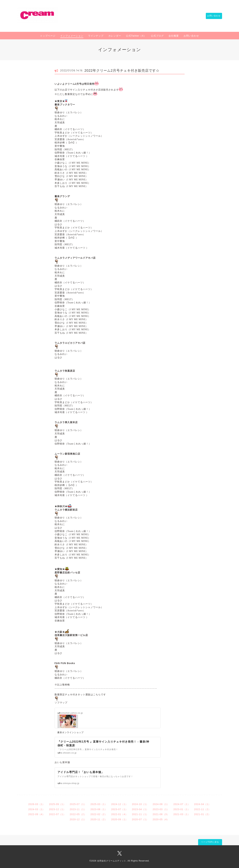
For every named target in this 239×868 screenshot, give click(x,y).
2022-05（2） (78, 814)
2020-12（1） (78, 819)
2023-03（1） (161, 809)
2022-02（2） (99, 814)
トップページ (48, 36)
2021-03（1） (182, 814)
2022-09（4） (37, 814)
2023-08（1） (99, 809)
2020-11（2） (99, 819)
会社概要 (174, 36)
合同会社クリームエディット (112, 861)
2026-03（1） (37, 804)
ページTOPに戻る (210, 842)
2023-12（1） (57, 809)
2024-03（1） (37, 809)
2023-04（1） (140, 809)
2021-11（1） (140, 814)
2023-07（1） (119, 809)
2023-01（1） (182, 809)
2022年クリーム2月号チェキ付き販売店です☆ (122, 70)
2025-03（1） (99, 804)
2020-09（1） (119, 819)
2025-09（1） (57, 804)
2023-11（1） (78, 809)
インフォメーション (72, 36)
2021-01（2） (202, 814)
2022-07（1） (57, 814)
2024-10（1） (140, 804)
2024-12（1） (119, 804)
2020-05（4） (161, 819)
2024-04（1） (202, 804)
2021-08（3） (161, 814)
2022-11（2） (202, 809)
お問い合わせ (212, 16)
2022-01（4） (119, 814)
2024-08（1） (161, 804)
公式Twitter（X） (136, 36)
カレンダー (115, 36)
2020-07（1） (140, 819)
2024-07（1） (182, 804)
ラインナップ (96, 36)
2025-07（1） (78, 804)
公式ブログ (157, 36)
